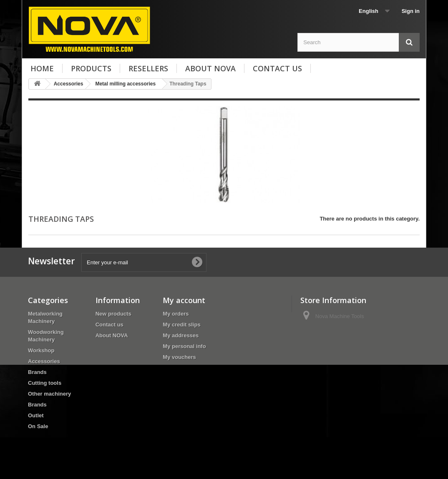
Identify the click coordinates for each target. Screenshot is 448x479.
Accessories (44, 361)
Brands (37, 372)
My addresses (181, 335)
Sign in (411, 11)
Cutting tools (45, 383)
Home (42, 68)
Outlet (36, 415)
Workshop (41, 350)
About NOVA (210, 68)
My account (184, 300)
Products (91, 68)
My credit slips (181, 325)
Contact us (277, 68)
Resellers (148, 68)
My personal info (184, 346)
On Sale (38, 426)
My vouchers (179, 357)
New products (113, 314)
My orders (176, 314)
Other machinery (49, 394)
